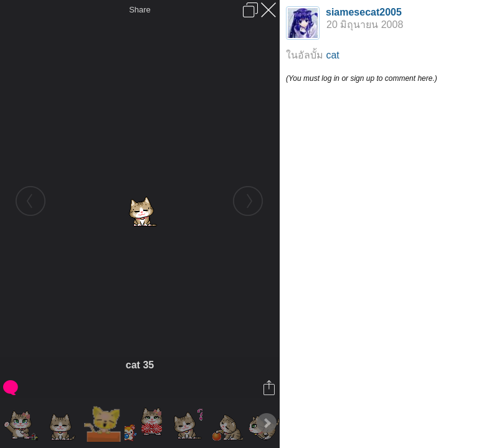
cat (332, 55)
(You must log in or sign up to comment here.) (362, 78)
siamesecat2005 (364, 12)
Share (140, 10)
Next (267, 423)
